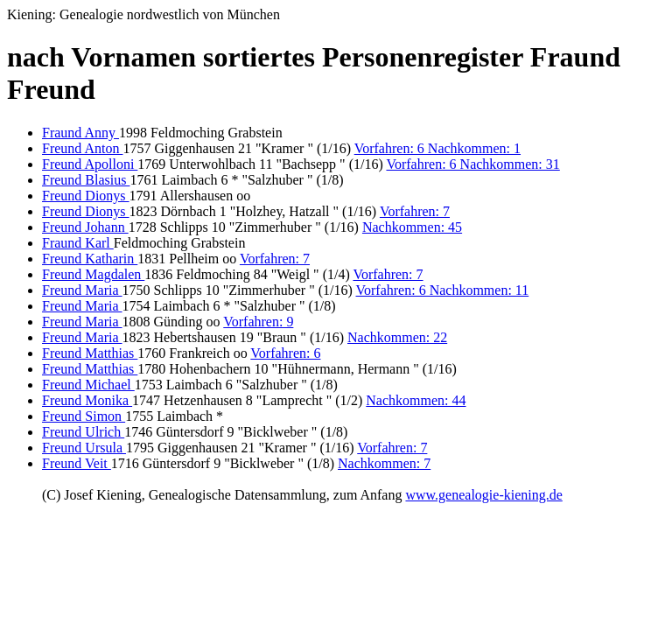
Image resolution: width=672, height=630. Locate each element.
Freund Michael (88, 385)
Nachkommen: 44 (416, 400)
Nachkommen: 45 (412, 227)
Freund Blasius (86, 180)
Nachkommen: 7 (384, 463)
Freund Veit (77, 463)
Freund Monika (87, 400)
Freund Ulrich (83, 432)
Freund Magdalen (93, 274)
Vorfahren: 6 (285, 353)
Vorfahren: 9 (258, 322)
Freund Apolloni (90, 164)
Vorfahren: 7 (415, 211)
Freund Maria (82, 290)
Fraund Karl (78, 243)
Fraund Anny (80, 133)
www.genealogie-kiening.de (483, 495)
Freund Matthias (90, 353)
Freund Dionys (86, 196)
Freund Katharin (90, 259)
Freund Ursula (84, 448)
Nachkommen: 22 (397, 337)
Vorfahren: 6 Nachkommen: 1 (437, 148)
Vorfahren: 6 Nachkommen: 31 (472, 164)
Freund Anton (82, 148)
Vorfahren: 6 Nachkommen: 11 (443, 290)
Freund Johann (85, 227)
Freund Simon (84, 416)
